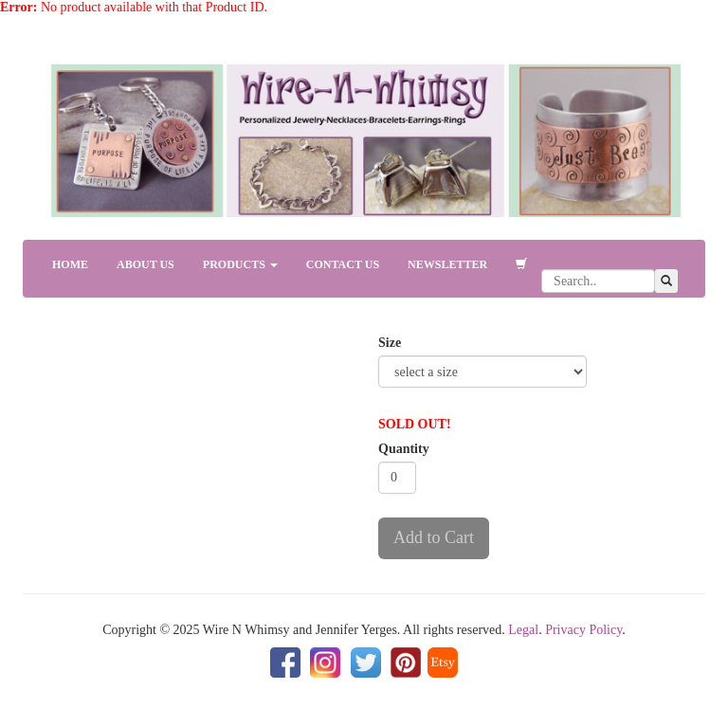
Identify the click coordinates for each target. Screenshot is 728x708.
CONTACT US (343, 264)
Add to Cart (434, 537)
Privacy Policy (583, 630)
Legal (523, 630)
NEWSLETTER (447, 264)
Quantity (404, 449)
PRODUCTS (240, 264)
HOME (70, 264)
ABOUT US (146, 264)
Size (390, 343)
